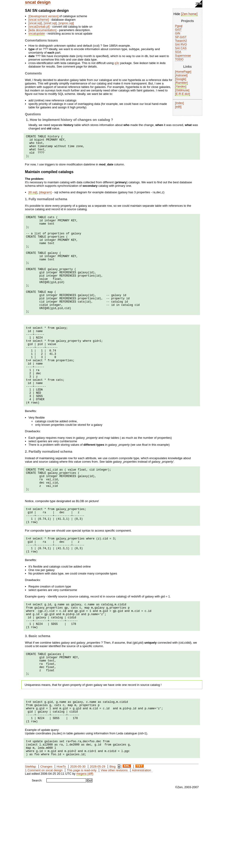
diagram (45, 197)
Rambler (181, 83)
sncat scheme (39, 20)
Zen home (189, 14)
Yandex (181, 87)
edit (178, 107)
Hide (177, 14)
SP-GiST (181, 37)
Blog (113, 840)
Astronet (181, 75)
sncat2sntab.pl (39, 27)
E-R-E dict (182, 94)
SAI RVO (181, 45)
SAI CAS (181, 48)
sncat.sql (35, 23)
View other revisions (114, 843)
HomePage (183, 72)
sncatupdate (37, 34)
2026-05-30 (78, 840)
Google (181, 79)
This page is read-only (82, 843)
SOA (178, 52)
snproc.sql (66, 23)
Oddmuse (182, 90)
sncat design (38, 2)
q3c (117, 63)
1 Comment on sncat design (44, 843)
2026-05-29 (98, 840)
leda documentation (42, 30)
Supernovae (183, 56)
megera (81, 847)
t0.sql (33, 197)
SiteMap (31, 840)
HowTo (61, 840)
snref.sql (50, 23)
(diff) (90, 847)
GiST (178, 30)
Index (179, 103)
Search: (37, 853)
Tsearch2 (181, 41)
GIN (178, 33)
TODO (179, 59)
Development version (43, 16)
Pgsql (179, 26)
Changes (46, 840)
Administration (142, 843)
